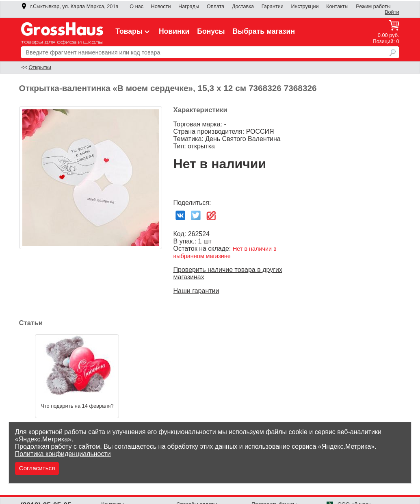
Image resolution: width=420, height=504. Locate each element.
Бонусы (211, 31)
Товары (133, 31)
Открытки (40, 67)
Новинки (174, 31)
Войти (392, 12)
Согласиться (37, 468)
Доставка (243, 7)
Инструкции (305, 7)
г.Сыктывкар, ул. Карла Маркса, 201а (69, 7)
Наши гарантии (196, 291)
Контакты (337, 7)
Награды (189, 7)
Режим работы (373, 7)
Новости (161, 7)
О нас (136, 7)
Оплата (215, 7)
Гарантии (273, 7)
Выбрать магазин (264, 31)
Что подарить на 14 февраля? (77, 405)
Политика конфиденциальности (63, 454)
